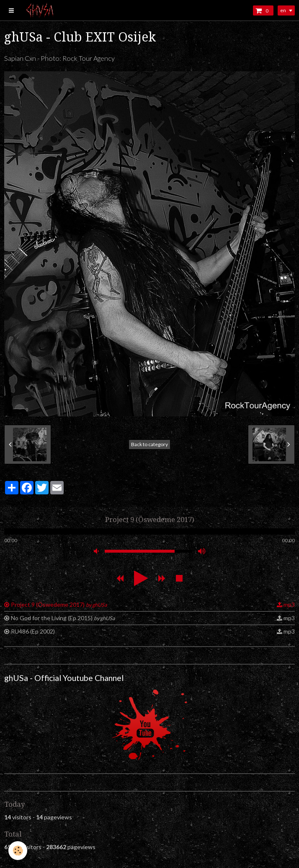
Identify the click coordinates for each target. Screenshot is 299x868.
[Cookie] (18, 851)
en (283, 10)
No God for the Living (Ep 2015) (63, 618)
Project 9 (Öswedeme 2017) (59, 604)
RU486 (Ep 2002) (33, 631)
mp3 (289, 604)
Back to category (149, 444)
